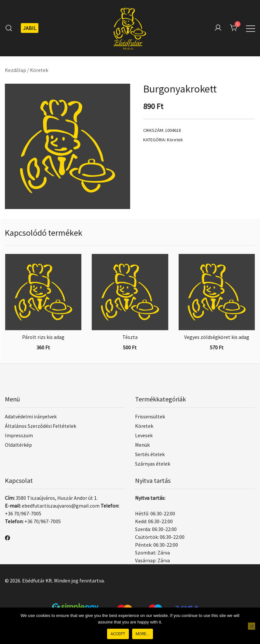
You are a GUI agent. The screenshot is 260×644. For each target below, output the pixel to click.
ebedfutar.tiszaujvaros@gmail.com (61, 506)
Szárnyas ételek (153, 464)
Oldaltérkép (18, 445)
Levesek (144, 435)
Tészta (130, 337)
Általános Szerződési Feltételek (41, 426)
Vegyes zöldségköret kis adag (217, 337)
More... (143, 634)
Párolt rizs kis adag (43, 337)
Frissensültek (150, 416)
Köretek (39, 70)
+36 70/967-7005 (23, 513)
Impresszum (19, 435)
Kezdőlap (15, 70)
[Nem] (252, 626)
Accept (118, 634)
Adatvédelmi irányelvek (31, 416)
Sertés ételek (150, 454)
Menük (142, 445)
